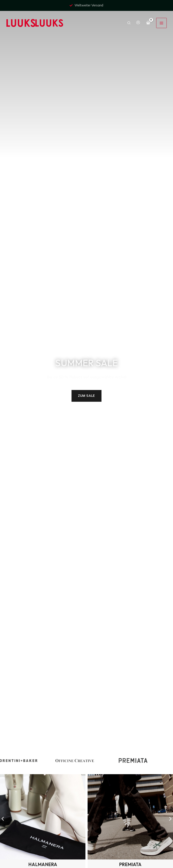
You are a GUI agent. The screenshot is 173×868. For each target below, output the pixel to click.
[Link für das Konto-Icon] (139, 22)
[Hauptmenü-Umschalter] (162, 23)
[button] (130, 23)
